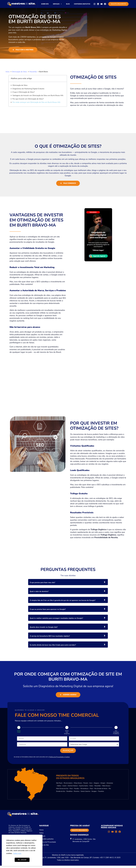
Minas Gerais (78, 785)
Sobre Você (19, 732)
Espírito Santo (84, 788)
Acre (91, 785)
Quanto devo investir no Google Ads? (44, 627)
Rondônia (69, 794)
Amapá (103, 785)
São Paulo (59, 785)
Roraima (77, 794)
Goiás (91, 788)
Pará (71, 791)
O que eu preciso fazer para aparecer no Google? (48, 609)
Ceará (64, 788)
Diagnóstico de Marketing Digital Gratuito (28, 89)
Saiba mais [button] (17, 853)
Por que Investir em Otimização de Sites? (28, 99)
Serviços (57, 4)
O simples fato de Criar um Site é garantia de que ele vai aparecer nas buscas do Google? (63, 600)
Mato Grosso (106, 788)
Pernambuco (84, 791)
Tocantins (101, 794)
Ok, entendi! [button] (22, 860)
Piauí (91, 791)
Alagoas (96, 785)
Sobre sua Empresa (67, 732)
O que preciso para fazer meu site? (42, 582)
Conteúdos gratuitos (82, 4)
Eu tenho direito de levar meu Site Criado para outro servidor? (53, 645)
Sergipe (94, 794)
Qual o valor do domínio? (39, 591)
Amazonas (110, 785)
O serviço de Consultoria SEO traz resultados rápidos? (50, 636)
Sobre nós (45, 4)
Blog (68, 4)
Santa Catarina (85, 794)
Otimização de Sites (20, 85)
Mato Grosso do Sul (62, 791)
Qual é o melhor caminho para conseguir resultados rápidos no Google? (56, 618)
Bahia (59, 788)
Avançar (68, 752)
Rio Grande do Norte (101, 791)
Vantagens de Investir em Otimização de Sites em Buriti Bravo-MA (38, 95)
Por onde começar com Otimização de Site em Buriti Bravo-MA (36, 102)
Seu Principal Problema (116, 732)
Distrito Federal (73, 788)
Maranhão (98, 788)
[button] (68, 582)
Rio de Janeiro (68, 785)
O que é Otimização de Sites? (24, 92)
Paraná (86, 785)
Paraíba (77, 791)
